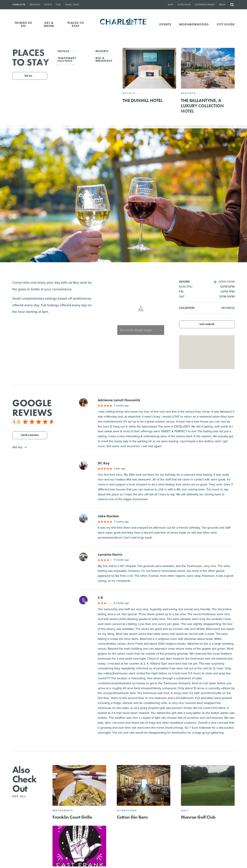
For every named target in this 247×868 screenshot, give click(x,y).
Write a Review (30, 435)
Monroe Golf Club (198, 817)
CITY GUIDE (226, 24)
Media (222, 5)
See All (21, 796)
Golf (185, 810)
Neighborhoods (194, 24)
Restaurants (63, 810)
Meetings (35, 5)
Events (165, 24)
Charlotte (19, 5)
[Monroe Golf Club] (208, 785)
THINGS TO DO (23, 24)
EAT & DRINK (49, 24)
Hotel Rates (184, 5)
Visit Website (207, 324)
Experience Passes (205, 5)
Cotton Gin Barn (132, 817)
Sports (48, 5)
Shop (170, 5)
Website (157, 95)
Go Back (10, 54)
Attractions (127, 810)
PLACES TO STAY (76, 24)
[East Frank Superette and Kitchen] (79, 846)
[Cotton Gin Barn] (144, 785)
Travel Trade (72, 5)
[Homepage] (124, 24)
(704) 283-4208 (123, 95)
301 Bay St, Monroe (133, 90)
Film (58, 5)
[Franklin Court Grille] (79, 785)
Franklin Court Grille (72, 817)
